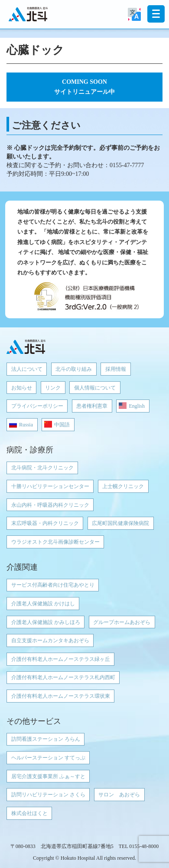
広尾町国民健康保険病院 (120, 523)
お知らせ (22, 388)
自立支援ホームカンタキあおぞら (50, 640)
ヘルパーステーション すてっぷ (48, 758)
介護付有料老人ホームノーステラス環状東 (61, 696)
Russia (26, 425)
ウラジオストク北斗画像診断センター (55, 542)
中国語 (62, 425)
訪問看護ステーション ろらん (46, 739)
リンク (53, 388)
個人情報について (95, 388)
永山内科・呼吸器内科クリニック (50, 505)
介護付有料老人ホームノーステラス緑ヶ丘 (61, 659)
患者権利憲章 (92, 406)
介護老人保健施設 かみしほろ (46, 622)
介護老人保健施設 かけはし (43, 604)
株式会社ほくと (29, 813)
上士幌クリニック (123, 486)
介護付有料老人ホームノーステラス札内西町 (63, 677)
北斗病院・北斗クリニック (42, 468)
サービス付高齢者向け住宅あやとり (53, 585)
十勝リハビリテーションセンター (50, 486)
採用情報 (116, 369)
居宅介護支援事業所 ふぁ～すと (48, 776)
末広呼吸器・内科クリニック (45, 523)
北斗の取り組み (74, 369)
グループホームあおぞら (122, 622)
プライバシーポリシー (37, 406)
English (137, 406)
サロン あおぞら (119, 795)
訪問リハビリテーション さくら (48, 795)
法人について (27, 369)
